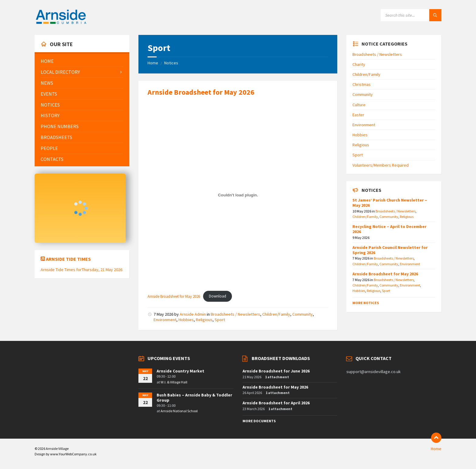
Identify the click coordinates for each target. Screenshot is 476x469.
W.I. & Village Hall (174, 382)
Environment (165, 320)
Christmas (362, 84)
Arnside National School (179, 411)
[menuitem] (82, 61)
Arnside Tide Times (68, 259)
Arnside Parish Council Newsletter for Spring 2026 (390, 250)
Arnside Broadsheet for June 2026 (276, 371)
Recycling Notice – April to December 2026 (389, 229)
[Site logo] (61, 23)
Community (303, 314)
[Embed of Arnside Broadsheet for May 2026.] (238, 195)
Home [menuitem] (436, 449)
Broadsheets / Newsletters (235, 314)
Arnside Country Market (180, 371)
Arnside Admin (193, 314)
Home (153, 63)
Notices (171, 63)
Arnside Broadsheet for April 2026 (276, 403)
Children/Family (276, 314)
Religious (204, 320)
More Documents (259, 421)
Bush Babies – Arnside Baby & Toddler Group (194, 398)
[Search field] (411, 15)
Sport (220, 320)
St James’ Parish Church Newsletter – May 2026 (390, 203)
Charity (359, 64)
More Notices (366, 303)
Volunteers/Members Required (381, 165)
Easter (358, 115)
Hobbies (186, 320)
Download (218, 296)
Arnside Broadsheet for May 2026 (201, 92)
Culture (359, 105)
